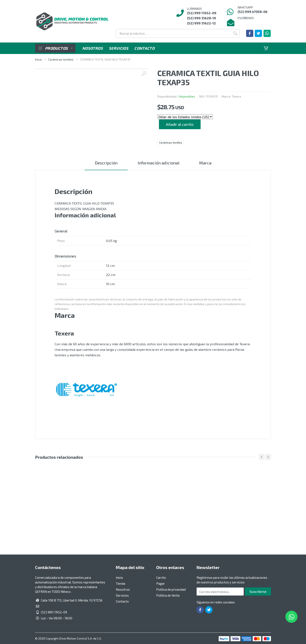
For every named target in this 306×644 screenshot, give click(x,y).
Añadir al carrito (180, 124)
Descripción (106, 163)
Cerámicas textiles (61, 59)
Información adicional (158, 163)
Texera (236, 96)
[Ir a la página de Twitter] (258, 33)
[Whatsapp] (267, 33)
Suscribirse (258, 591)
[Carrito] (266, 48)
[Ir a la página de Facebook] (250, 33)
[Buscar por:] (173, 33)
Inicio (38, 59)
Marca (206, 163)
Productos (56, 48)
